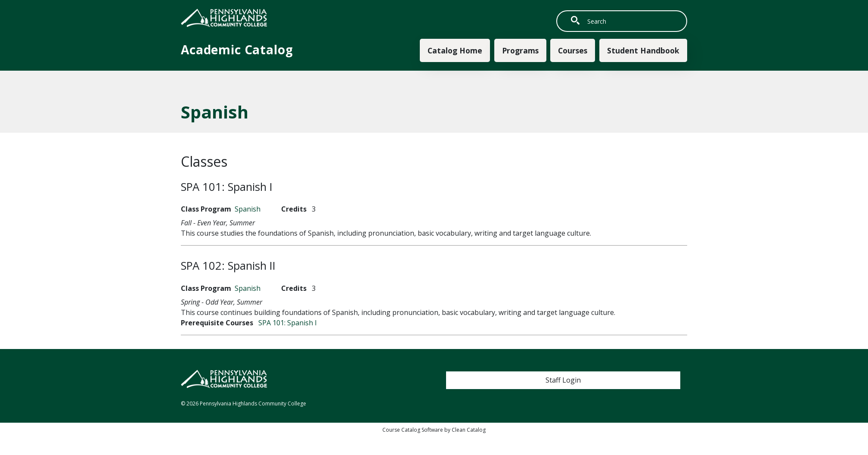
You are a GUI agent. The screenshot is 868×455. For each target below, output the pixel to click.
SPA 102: (228, 266)
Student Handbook (643, 50)
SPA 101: (227, 187)
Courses (573, 50)
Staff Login (563, 380)
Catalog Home (455, 50)
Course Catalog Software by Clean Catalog (434, 430)
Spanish (248, 209)
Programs (520, 50)
